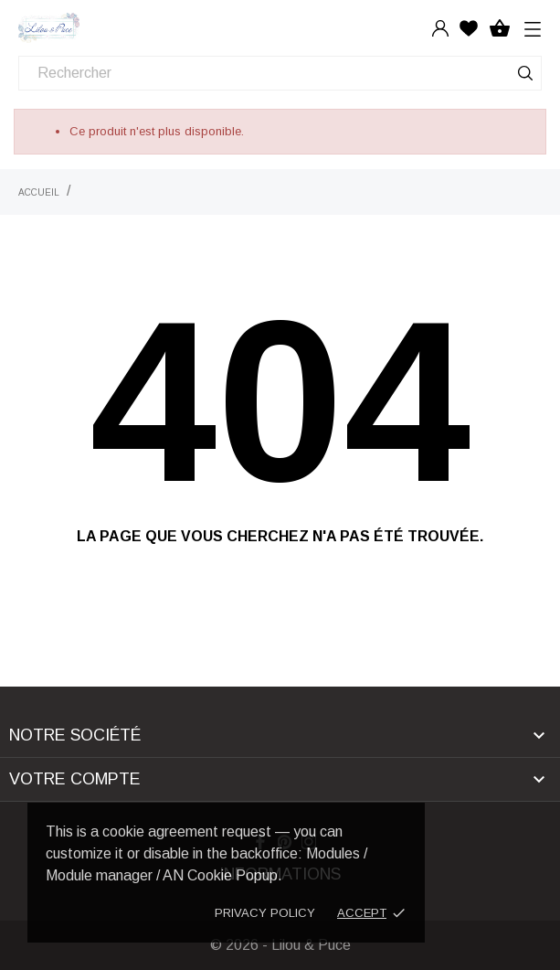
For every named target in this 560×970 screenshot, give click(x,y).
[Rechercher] (280, 73)
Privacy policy (265, 913)
